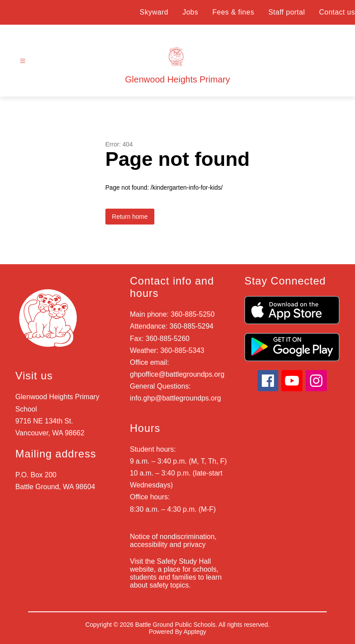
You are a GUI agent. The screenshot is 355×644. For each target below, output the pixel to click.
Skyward (154, 12)
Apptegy (195, 632)
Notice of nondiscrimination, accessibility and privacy (174, 541)
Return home (130, 217)
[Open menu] (23, 61)
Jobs (191, 12)
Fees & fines (233, 12)
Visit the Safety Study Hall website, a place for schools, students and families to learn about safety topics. (176, 573)
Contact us (337, 12)
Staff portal (286, 12)
